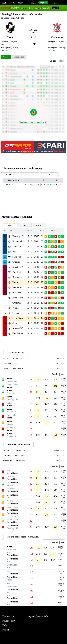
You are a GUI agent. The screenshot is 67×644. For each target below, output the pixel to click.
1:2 (31, 386)
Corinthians (19, 57)
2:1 (31, 404)
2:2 (31, 515)
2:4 (32, 554)
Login (33, 3)
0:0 (31, 423)
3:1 (32, 560)
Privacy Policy (9, 621)
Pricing (55, 3)
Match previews (27, 8)
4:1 (31, 410)
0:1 (31, 527)
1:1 (31, 398)
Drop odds (46, 8)
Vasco (6, 57)
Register (43, 3)
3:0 (31, 478)
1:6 (31, 435)
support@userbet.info (38, 616)
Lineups (38, 8)
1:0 (31, 509)
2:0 (31, 380)
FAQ (5, 625)
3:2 (31, 484)
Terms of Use (8, 616)
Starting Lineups (11, 14)
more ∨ (56, 8)
